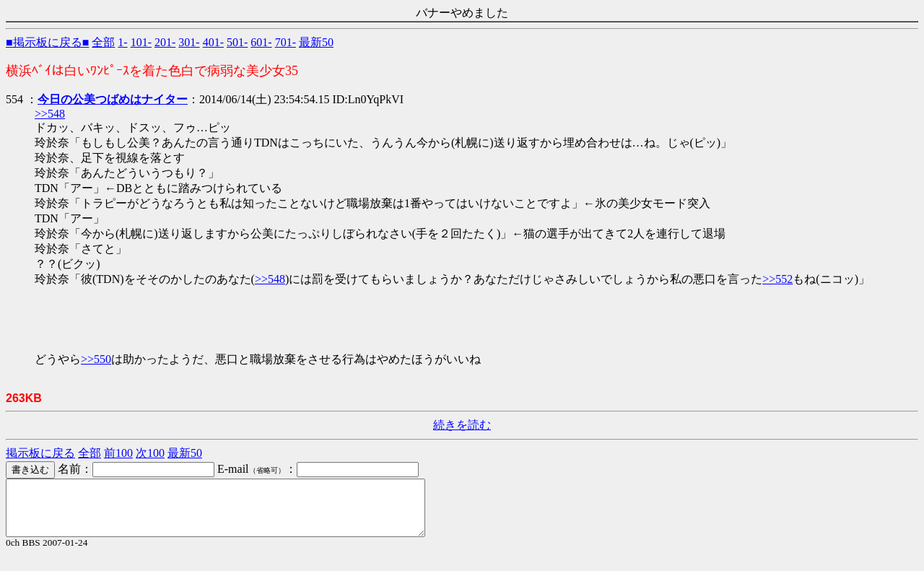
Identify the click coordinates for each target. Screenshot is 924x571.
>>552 (777, 279)
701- (286, 42)
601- (261, 42)
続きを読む (462, 425)
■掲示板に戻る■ (47, 42)
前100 (118, 453)
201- (165, 42)
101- (141, 42)
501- (237, 42)
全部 (103, 42)
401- (213, 42)
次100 (150, 453)
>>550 (96, 359)
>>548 (50, 114)
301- (189, 42)
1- (122, 42)
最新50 (316, 42)
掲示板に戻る (40, 453)
